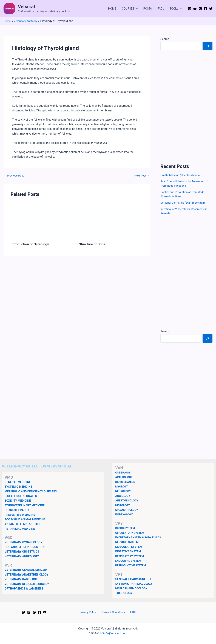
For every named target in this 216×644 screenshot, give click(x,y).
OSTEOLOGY (123, 473)
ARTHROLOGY (124, 477)
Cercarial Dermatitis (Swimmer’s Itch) (184, 203)
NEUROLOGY (123, 491)
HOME (112, 9)
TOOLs (176, 9)
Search (165, 39)
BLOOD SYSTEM (126, 528)
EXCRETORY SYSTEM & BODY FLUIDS (139, 537)
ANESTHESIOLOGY (127, 500)
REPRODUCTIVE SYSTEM (131, 565)
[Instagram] (190, 9)
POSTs (148, 9)
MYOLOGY (122, 486)
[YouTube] (195, 9)
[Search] (208, 46)
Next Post (141, 176)
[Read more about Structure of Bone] (111, 221)
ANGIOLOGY (123, 496)
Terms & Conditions (113, 612)
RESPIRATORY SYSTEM (130, 556)
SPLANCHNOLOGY (127, 510)
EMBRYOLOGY (124, 514)
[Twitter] (211, 9)
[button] (136, 9)
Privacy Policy (89, 612)
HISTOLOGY (123, 505)
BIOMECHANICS (126, 482)
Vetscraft (27, 7)
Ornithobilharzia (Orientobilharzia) (182, 175)
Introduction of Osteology (31, 244)
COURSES (130, 9)
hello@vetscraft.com (115, 633)
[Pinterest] (200, 9)
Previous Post (14, 176)
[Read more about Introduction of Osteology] (43, 221)
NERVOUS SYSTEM (128, 542)
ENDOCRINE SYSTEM (129, 561)
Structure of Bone (93, 244)
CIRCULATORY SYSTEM (130, 533)
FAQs (161, 9)
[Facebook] (206, 9)
